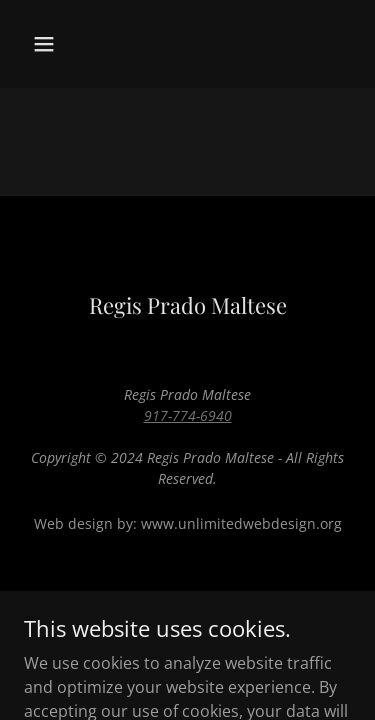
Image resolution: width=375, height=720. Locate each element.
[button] (61, 44)
